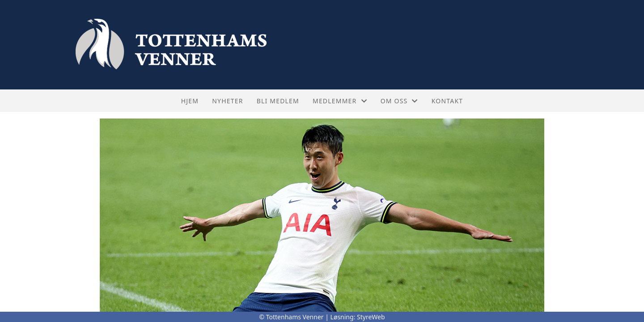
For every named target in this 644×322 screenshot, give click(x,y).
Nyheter (227, 101)
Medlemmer (340, 101)
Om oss (399, 101)
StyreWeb (371, 317)
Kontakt (447, 101)
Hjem (190, 101)
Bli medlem (278, 101)
